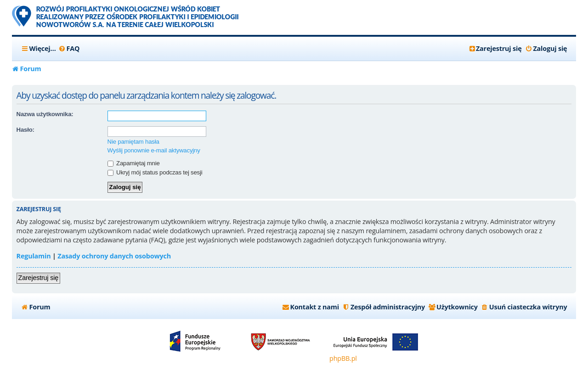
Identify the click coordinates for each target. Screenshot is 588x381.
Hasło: (25, 130)
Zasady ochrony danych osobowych (114, 256)
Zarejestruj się (38, 278)
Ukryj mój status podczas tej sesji (155, 172)
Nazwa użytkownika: (45, 114)
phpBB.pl (343, 358)
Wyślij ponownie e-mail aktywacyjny (154, 150)
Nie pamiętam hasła (133, 142)
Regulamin (34, 256)
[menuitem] (69, 49)
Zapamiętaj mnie (134, 163)
